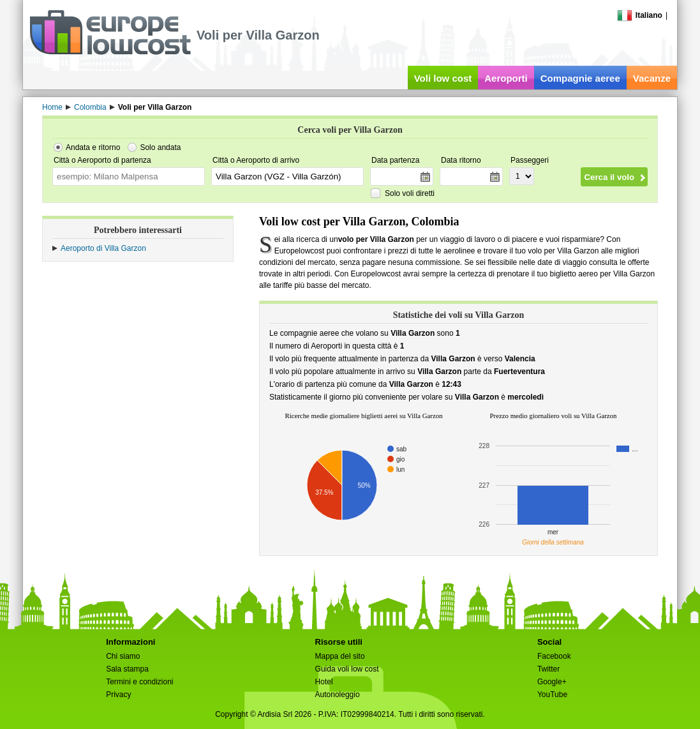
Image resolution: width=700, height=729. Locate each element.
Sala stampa (127, 669)
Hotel (324, 682)
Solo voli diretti (410, 193)
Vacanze (652, 78)
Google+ (552, 682)
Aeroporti (506, 78)
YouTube (552, 695)
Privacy (118, 695)
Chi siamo (123, 656)
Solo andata (160, 147)
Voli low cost (443, 78)
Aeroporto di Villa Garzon (103, 248)
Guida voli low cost (347, 669)
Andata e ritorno (93, 147)
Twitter (548, 669)
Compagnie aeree (580, 78)
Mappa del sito (340, 656)
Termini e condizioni (139, 682)
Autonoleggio (338, 695)
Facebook (554, 656)
